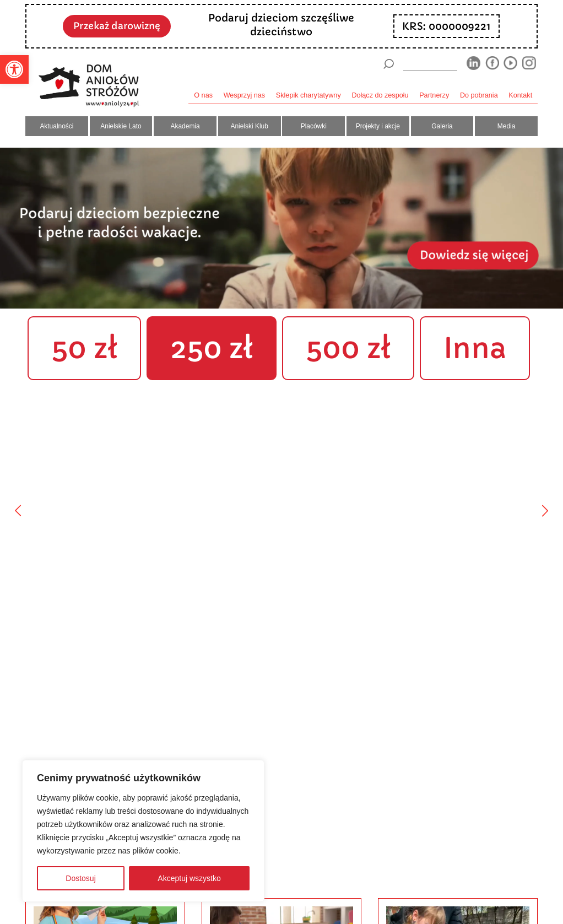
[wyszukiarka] (430, 64)
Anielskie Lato (121, 126)
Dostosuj (80, 878)
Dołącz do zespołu (380, 95)
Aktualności (56, 126)
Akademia (185, 126)
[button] (14, 69)
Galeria (442, 126)
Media (507, 126)
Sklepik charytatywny (308, 95)
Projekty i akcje (378, 126)
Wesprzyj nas (245, 95)
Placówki (314, 126)
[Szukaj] (388, 64)
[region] (143, 831)
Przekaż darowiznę (117, 26)
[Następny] (545, 510)
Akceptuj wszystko (189, 878)
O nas (203, 95)
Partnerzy (434, 95)
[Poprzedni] (18, 510)
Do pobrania (479, 95)
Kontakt (520, 95)
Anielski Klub (250, 126)
